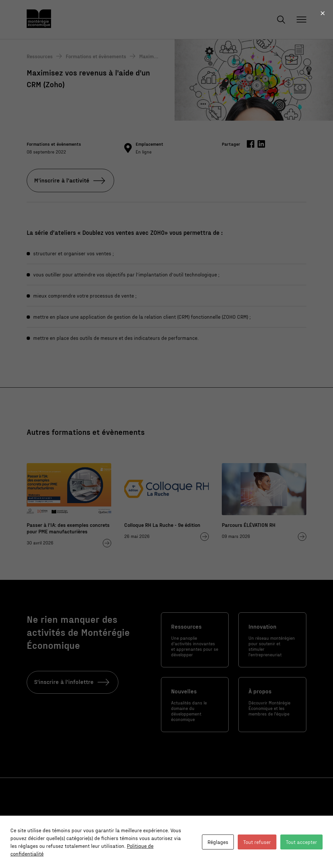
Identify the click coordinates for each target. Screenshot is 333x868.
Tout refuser (257, 842)
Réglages (218, 842)
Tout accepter (301, 842)
